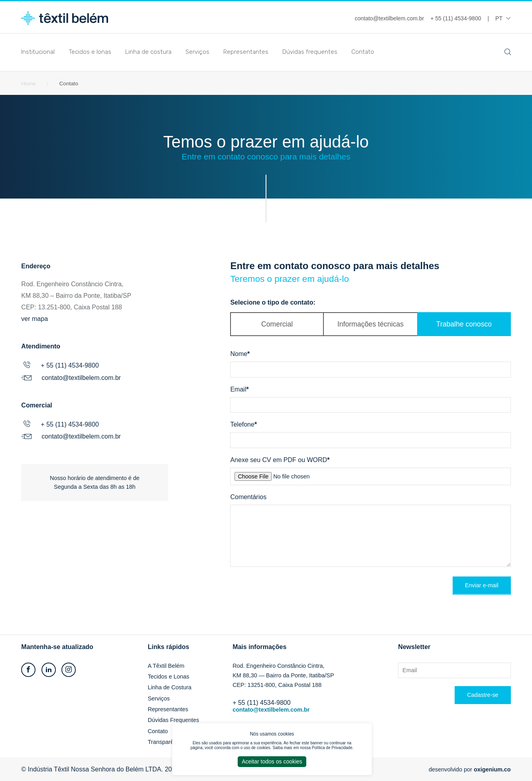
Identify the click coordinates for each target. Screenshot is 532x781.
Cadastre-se (483, 695)
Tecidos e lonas (90, 52)
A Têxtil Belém (166, 666)
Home (28, 84)
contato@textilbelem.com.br (81, 378)
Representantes (246, 52)
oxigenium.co (492, 769)
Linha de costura (148, 52)
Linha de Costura (169, 687)
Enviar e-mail (482, 585)
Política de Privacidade (332, 748)
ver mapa (34, 319)
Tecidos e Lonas (168, 677)
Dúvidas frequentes (310, 52)
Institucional (38, 52)
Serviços (197, 52)
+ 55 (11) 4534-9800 (70, 365)
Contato (363, 52)
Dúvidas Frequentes (173, 720)
